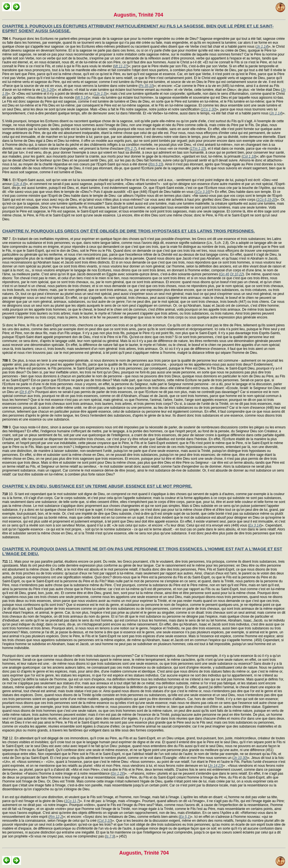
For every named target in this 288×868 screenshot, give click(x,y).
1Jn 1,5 (100, 94)
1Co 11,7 (72, 801)
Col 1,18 (249, 156)
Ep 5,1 (185, 817)
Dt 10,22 (236, 274)
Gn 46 (225, 274)
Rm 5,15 (156, 164)
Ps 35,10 (146, 86)
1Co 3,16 (202, 192)
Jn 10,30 (240, 758)
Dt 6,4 (25, 392)
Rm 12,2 (56, 817)
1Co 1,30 (209, 109)
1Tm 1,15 (198, 149)
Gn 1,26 (118, 774)
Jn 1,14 (262, 47)
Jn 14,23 (216, 766)
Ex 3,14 (255, 525)
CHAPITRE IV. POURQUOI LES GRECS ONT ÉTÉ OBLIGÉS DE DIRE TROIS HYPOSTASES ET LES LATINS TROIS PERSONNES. (128, 231)
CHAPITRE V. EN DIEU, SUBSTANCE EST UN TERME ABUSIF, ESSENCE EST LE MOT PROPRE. (97, 486)
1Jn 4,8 (19, 184)
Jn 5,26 (48, 90)
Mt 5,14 (82, 98)
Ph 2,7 (131, 149)
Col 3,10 (105, 821)
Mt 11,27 (121, 66)
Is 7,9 (110, 836)
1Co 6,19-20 (267, 200)
